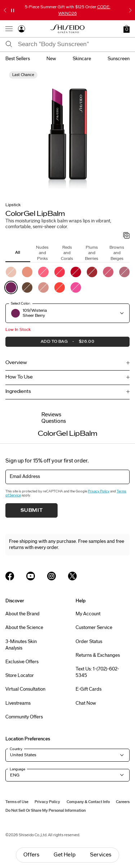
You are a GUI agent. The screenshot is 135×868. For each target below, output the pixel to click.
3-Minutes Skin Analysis (21, 645)
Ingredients (18, 391)
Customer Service (94, 628)
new (51, 59)
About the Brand (22, 614)
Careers (123, 802)
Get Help (65, 855)
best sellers (18, 59)
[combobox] (74, 44)
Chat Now (86, 703)
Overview (16, 363)
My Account (88, 614)
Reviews (51, 415)
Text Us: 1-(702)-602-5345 (97, 672)
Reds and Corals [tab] (67, 253)
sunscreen (119, 59)
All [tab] (18, 252)
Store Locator (20, 676)
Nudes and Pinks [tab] (42, 253)
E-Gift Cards (89, 689)
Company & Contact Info (88, 802)
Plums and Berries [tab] (92, 253)
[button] (127, 29)
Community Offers (24, 717)
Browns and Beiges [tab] (117, 253)
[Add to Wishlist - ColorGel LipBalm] (127, 236)
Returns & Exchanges (98, 655)
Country (16, 749)
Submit (32, 510)
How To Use (19, 377)
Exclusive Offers (22, 662)
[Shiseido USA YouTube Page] (31, 576)
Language (17, 769)
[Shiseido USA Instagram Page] (51, 576)
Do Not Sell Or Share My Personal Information (46, 811)
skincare (82, 59)
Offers (31, 855)
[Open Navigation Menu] (9, 29)
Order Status (89, 642)
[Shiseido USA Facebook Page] (10, 576)
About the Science (24, 628)
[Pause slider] (13, 10)
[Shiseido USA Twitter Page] (72, 576)
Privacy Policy (99, 491)
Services (101, 855)
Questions (54, 421)
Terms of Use (17, 802)
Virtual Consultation (25, 689)
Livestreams (18, 703)
